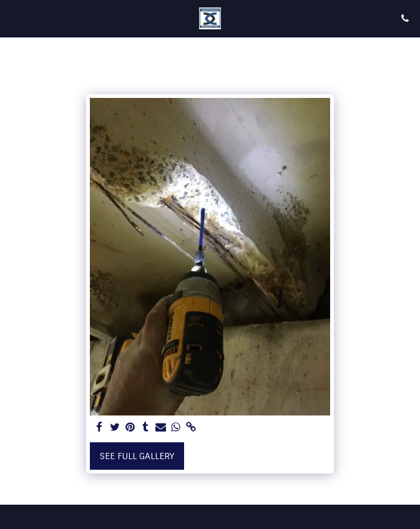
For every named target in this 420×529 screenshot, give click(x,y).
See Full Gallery (137, 456)
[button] (14, 18)
